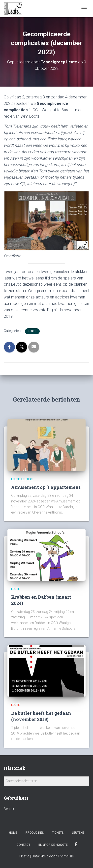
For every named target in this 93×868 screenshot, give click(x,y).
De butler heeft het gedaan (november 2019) (41, 716)
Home (13, 833)
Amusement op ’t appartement (46, 487)
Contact (23, 845)
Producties (35, 833)
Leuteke (27, 479)
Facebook (76, 845)
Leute (32, 331)
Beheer (9, 809)
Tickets (58, 833)
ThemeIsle (66, 856)
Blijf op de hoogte (53, 845)
